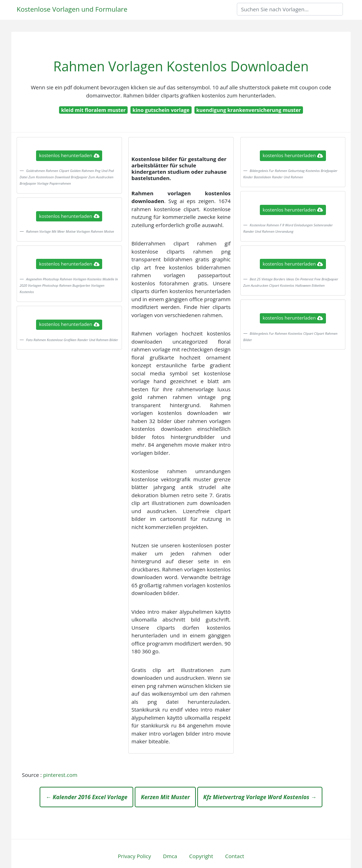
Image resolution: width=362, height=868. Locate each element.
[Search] (290, 9)
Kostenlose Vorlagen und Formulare (72, 9)
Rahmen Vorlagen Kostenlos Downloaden (181, 66)
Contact (235, 856)
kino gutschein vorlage (161, 110)
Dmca (170, 856)
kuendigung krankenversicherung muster (249, 110)
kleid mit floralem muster (94, 110)
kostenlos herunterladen (69, 155)
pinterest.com (60, 775)
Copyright (201, 856)
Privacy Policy (134, 856)
